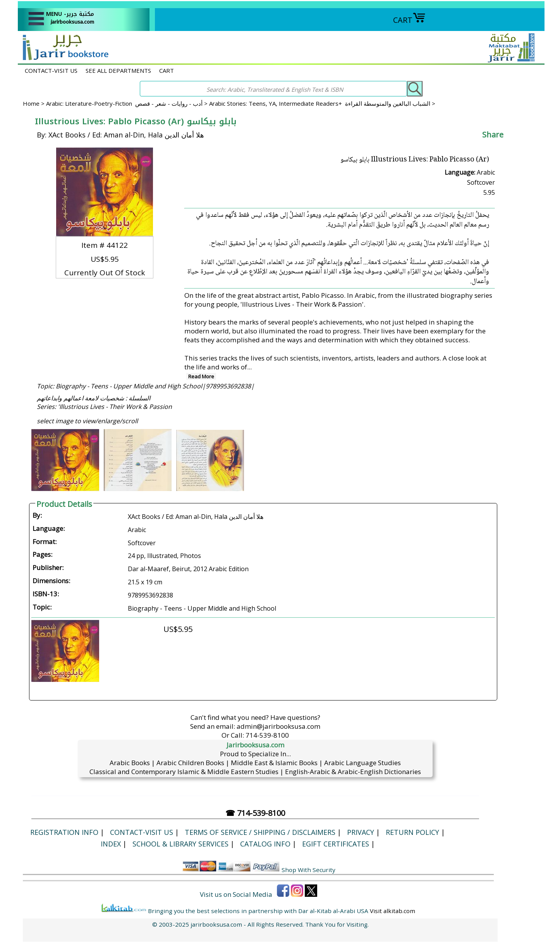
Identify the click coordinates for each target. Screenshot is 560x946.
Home (31, 103)
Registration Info (64, 832)
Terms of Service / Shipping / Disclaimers (260, 832)
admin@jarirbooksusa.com (278, 726)
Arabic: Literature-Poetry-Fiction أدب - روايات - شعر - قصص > (128, 103)
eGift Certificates (336, 844)
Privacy (361, 832)
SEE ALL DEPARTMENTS (118, 70)
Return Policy (412, 832)
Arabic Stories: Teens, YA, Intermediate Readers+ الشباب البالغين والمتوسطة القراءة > (322, 103)
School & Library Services (180, 844)
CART (409, 20)
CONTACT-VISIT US (51, 70)
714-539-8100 (267, 735)
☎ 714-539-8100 (255, 813)
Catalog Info (265, 844)
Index (111, 844)
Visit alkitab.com (393, 911)
